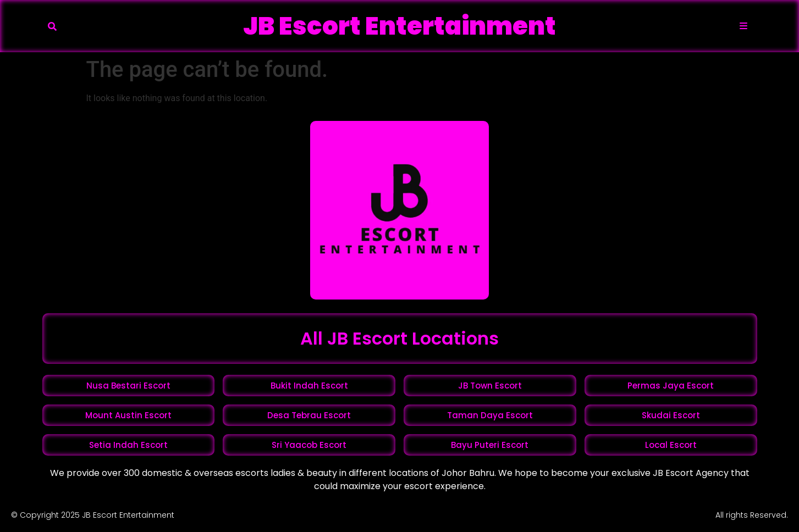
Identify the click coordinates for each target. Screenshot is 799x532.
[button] (52, 26)
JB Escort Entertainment (399, 26)
